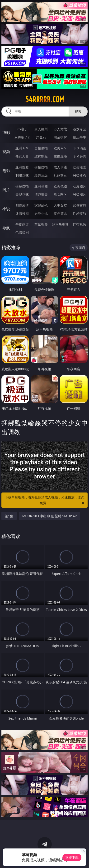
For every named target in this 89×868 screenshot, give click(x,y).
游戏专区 (80, 129)
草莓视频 (41, 224)
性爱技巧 (80, 213)
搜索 (78, 111)
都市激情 (22, 205)
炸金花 (41, 137)
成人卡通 (60, 167)
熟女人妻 (22, 156)
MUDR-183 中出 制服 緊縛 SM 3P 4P (50, 516)
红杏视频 (80, 224)
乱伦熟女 (60, 175)
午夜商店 (22, 224)
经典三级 (41, 175)
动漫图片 (80, 186)
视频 (6, 152)
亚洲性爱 (22, 167)
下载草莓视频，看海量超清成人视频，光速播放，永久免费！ (45, 500)
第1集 (9, 516)
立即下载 (72, 857)
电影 (6, 171)
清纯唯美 (41, 194)
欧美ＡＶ (60, 148)
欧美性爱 (80, 167)
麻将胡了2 (22, 137)
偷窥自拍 (22, 186)
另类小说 (41, 213)
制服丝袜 (22, 175)
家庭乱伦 (41, 205)
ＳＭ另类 (80, 156)
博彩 (6, 132)
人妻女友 (60, 205)
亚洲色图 (41, 186)
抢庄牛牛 (80, 137)
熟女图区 (60, 194)
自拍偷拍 (41, 148)
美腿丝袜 (22, 194)
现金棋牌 (60, 137)
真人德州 (41, 129)
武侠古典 (80, 205)
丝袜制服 (41, 156)
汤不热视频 (60, 224)
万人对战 (60, 129)
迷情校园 (22, 213)
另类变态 (80, 175)
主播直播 (60, 156)
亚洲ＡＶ (22, 148)
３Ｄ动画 (80, 148)
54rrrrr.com (45, 99)
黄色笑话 (60, 213)
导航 (6, 228)
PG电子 (22, 129)
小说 (6, 209)
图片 (6, 190)
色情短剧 (22, 232)
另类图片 (80, 194)
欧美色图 (60, 186)
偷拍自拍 (41, 167)
